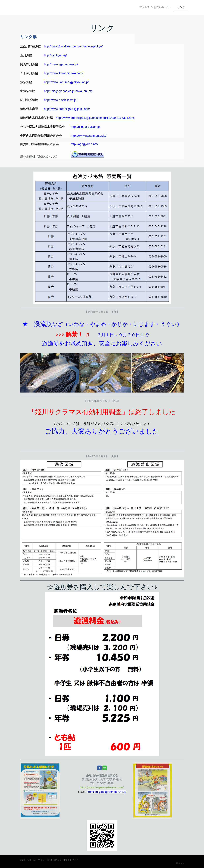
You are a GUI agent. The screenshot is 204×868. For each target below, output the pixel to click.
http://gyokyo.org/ (55, 55)
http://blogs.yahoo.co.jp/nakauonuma (68, 91)
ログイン (180, 863)
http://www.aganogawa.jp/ (61, 64)
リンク (181, 7)
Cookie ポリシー (56, 860)
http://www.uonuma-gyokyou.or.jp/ (66, 82)
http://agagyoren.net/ (84, 144)
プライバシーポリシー (36, 860)
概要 (21, 860)
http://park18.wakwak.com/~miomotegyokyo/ (73, 46)
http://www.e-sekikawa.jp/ (61, 100)
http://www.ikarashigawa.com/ (64, 73)
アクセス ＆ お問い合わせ (154, 7)
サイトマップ (72, 860)
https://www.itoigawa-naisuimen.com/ (102, 787)
